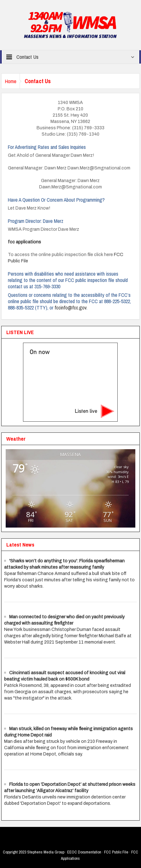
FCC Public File (116, 852)
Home (11, 81)
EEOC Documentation (84, 852)
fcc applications (24, 242)
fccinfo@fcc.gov (70, 308)
